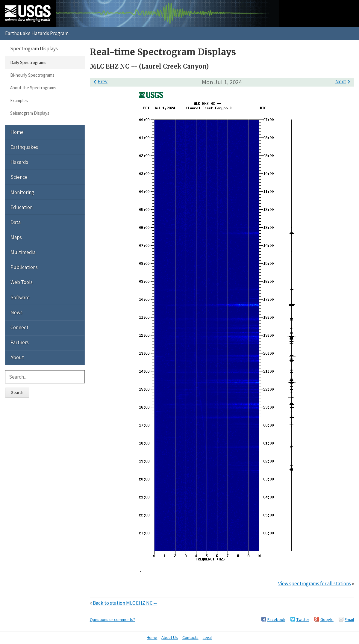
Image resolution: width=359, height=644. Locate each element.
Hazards (19, 162)
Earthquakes (24, 147)
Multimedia (23, 252)
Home (17, 132)
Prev (99, 81)
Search (17, 392)
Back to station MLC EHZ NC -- (125, 603)
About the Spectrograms (33, 88)
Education (22, 207)
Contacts (190, 637)
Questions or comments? (112, 619)
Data (16, 222)
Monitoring (22, 192)
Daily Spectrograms (28, 62)
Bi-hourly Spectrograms (32, 75)
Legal (207, 637)
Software (20, 297)
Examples (19, 100)
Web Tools (22, 282)
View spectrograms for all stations (315, 583)
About (17, 357)
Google (327, 619)
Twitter (303, 619)
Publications (24, 267)
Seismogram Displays (30, 113)
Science (19, 177)
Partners (20, 342)
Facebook (276, 619)
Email (349, 619)
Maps (16, 237)
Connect (19, 327)
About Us (170, 637)
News (16, 312)
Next (344, 81)
